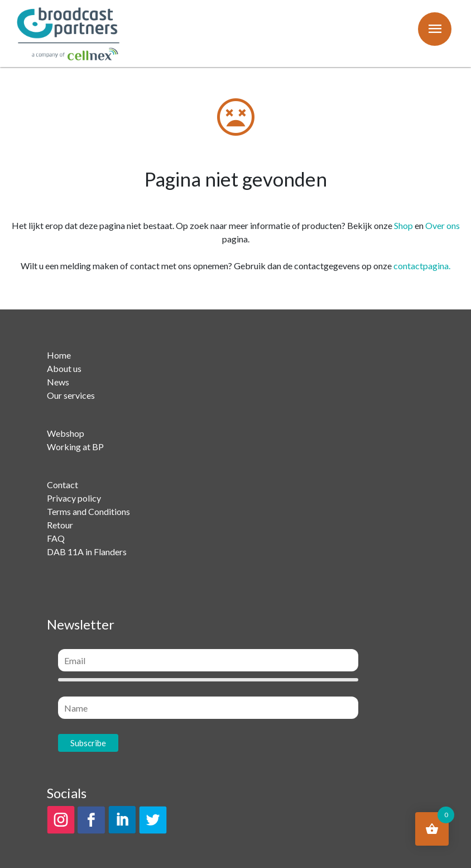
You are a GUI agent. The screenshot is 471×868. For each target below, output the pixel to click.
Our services (71, 395)
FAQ (56, 538)
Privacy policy (74, 498)
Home (59, 355)
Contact (63, 485)
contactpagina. (422, 266)
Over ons (443, 225)
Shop (403, 225)
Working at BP (75, 447)
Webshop (66, 433)
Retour (60, 525)
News (58, 382)
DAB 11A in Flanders (87, 552)
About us (64, 368)
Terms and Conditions (88, 511)
